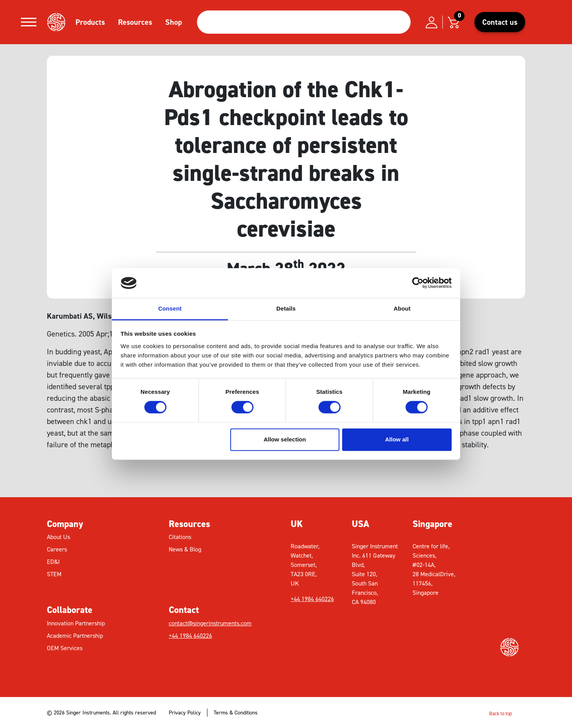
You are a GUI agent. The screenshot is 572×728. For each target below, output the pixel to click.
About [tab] (402, 308)
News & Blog (185, 549)
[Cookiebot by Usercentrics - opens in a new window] (418, 283)
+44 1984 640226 (190, 636)
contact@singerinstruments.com (210, 623)
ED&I (53, 562)
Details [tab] (286, 308)
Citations (180, 537)
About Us (58, 537)
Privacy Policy (185, 713)
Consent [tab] (170, 308)
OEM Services (65, 648)
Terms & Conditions (236, 713)
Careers (57, 549)
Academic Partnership (75, 636)
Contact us (500, 22)
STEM (54, 574)
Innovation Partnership (76, 623)
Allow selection (285, 439)
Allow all (397, 439)
